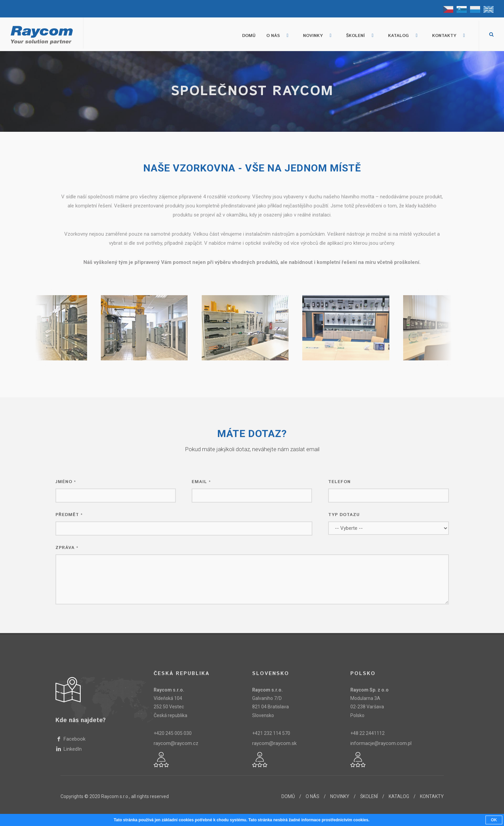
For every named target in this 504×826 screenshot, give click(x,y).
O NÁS (313, 796)
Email (202, 482)
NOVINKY (340, 796)
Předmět (70, 515)
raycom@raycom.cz (176, 743)
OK (494, 820)
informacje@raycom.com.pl (381, 743)
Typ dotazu (345, 515)
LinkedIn (72, 749)
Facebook (74, 739)
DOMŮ (288, 796)
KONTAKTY (432, 796)
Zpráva (68, 548)
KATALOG (399, 796)
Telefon (340, 482)
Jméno (67, 482)
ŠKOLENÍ (369, 796)
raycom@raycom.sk (274, 743)
